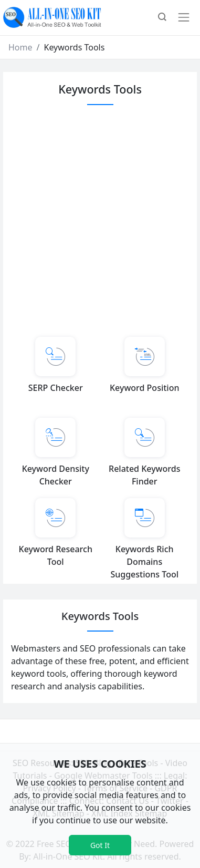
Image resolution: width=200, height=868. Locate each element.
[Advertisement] (98, 219)
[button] (162, 18)
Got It (100, 845)
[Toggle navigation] (184, 17)
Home (20, 47)
